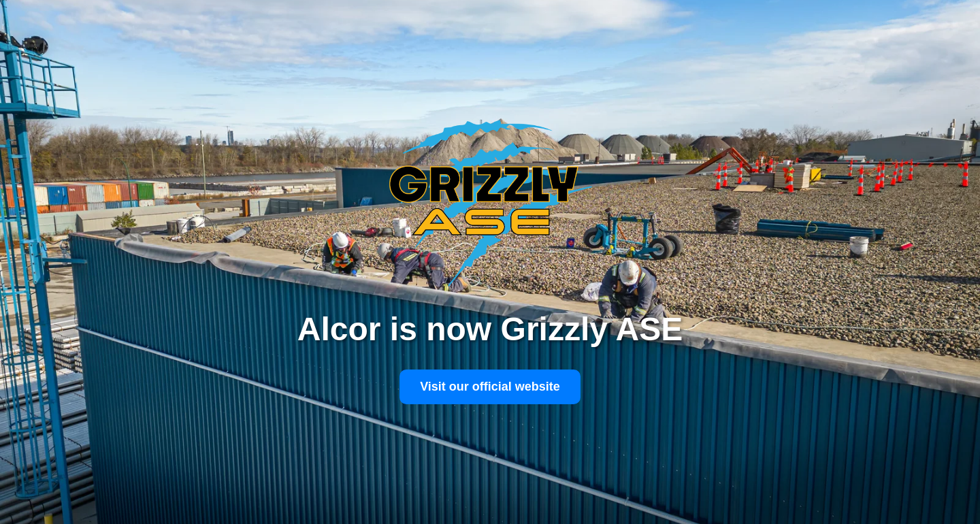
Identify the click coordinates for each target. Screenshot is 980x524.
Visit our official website (490, 387)
